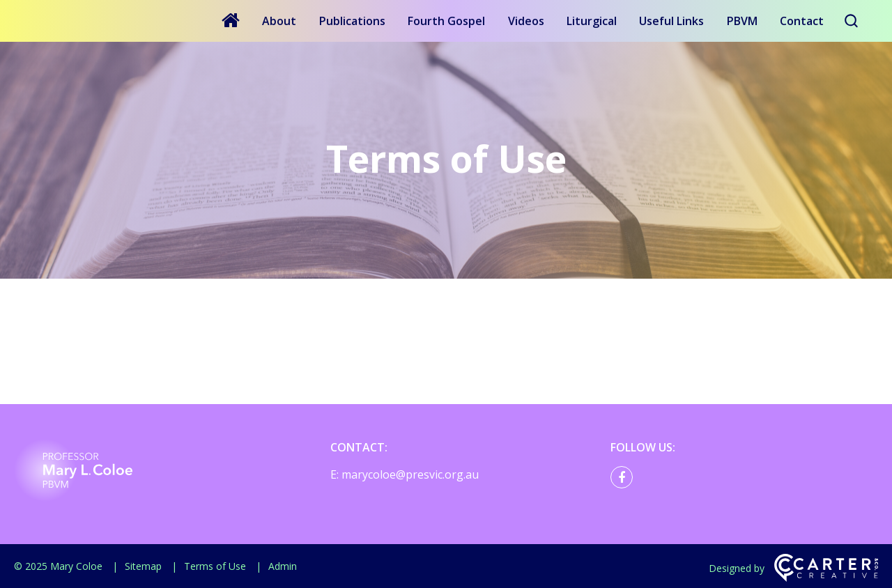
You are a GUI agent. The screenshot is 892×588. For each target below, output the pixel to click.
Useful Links (671, 21)
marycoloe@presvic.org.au (410, 474)
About (279, 21)
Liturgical (592, 21)
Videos (526, 21)
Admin (283, 566)
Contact (802, 21)
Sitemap (143, 566)
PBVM (742, 21)
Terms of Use (215, 566)
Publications (352, 21)
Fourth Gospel (446, 21)
